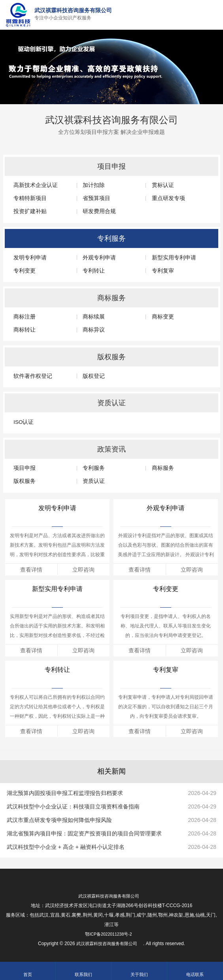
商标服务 (111, 298)
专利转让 (57, 670)
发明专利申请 (57, 508)
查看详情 (31, 570)
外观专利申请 (166, 508)
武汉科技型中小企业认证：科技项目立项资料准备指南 (73, 806)
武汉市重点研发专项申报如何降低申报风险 (59, 820)
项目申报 (111, 166)
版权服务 (111, 357)
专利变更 (166, 589)
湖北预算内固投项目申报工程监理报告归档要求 (65, 793)
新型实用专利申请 (57, 589)
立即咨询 (83, 570)
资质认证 (111, 403)
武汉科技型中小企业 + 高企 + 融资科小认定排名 (66, 847)
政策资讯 (111, 449)
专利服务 (111, 238)
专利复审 (166, 670)
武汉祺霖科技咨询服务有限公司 (111, 117)
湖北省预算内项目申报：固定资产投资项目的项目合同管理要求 (84, 833)
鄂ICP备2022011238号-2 (108, 934)
